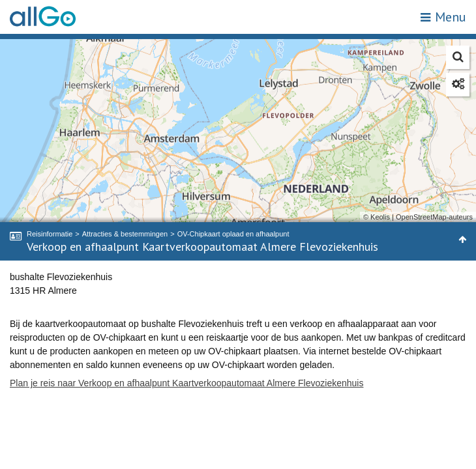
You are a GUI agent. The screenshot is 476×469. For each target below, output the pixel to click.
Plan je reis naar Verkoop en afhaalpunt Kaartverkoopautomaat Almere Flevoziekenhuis (186, 383)
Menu (443, 17)
